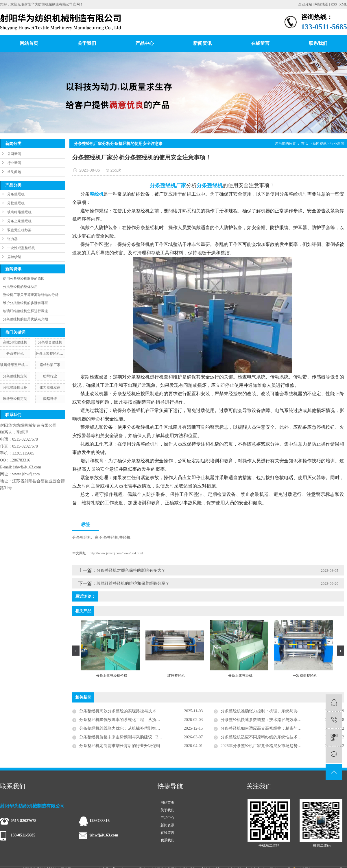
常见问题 (14, 172)
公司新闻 (14, 154)
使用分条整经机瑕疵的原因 (24, 279)
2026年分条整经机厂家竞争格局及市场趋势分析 (263, 746)
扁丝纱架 (14, 257)
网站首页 (29, 43)
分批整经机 (16, 203)
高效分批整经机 (15, 342)
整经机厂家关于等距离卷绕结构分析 (31, 295)
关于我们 (87, 43)
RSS (334, 4)
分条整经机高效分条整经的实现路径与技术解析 (122, 711)
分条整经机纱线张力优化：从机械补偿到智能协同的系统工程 (134, 728)
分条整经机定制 (15, 376)
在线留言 (260, 43)
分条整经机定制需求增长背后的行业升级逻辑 (120, 746)
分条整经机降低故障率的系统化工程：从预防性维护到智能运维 (136, 720)
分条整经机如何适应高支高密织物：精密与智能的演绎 (269, 728)
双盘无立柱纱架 (19, 230)
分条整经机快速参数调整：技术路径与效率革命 (263, 720)
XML (343, 4)
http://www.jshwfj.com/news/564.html (116, 553)
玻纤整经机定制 (15, 399)
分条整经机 (16, 194)
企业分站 (305, 4)
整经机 (125, 537)
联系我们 (318, 43)
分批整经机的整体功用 (20, 287)
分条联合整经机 (50, 342)
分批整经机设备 (15, 387)
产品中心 (145, 43)
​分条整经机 (15, 354)
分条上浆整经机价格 (50, 354)
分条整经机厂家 (85, 537)
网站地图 (321, 4)
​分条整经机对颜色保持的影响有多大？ (131, 570)
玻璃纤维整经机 (19, 212)
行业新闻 (14, 163)
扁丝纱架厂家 (50, 365)
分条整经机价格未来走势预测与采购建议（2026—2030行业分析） (138, 737)
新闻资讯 (202, 43)
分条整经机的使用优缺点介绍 (25, 319)
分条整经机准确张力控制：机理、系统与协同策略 (265, 711)
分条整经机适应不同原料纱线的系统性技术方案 (263, 737)
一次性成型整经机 (21, 248)
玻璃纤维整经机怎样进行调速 (25, 311)
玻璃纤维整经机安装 (15, 365)
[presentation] (76, 651)
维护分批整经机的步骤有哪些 (25, 303)
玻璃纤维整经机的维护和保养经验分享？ (133, 583)
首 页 (305, 144)
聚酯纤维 (50, 399)
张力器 (12, 239)
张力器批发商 (50, 387)
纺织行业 (50, 376)
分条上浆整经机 (19, 221)
